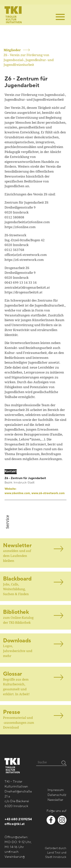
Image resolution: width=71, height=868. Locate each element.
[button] (60, 17)
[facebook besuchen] (51, 820)
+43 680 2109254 (18, 819)
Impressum (56, 790)
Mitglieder (12, 50)
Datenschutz (57, 795)
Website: (35, 491)
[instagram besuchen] (62, 820)
